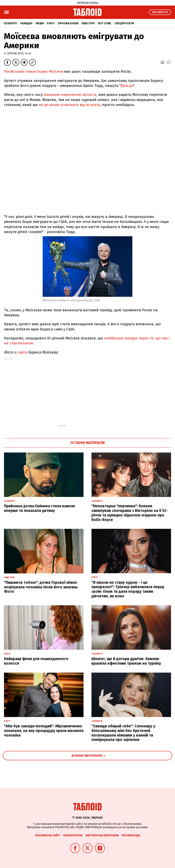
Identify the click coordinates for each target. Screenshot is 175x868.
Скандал (26, 23)
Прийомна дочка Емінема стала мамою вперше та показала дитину (40, 508)
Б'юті (51, 23)
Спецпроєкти (124, 23)
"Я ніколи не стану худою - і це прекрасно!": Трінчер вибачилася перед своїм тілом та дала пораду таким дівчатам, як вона (128, 589)
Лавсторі (88, 23)
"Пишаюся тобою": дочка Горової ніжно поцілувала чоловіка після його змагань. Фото (41, 587)
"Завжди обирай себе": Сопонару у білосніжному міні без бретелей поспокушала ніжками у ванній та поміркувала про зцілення (123, 733)
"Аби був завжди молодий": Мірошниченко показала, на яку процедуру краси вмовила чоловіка (44, 731)
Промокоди (131, 835)
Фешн (40, 23)
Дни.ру (127, 86)
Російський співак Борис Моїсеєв (34, 71)
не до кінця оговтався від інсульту (69, 105)
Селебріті (10, 23)
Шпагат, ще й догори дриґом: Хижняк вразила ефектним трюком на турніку (126, 661)
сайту (22, 352)
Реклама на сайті (47, 835)
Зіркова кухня (68, 23)
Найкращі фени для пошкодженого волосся (36, 661)
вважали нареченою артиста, (71, 95)
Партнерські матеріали (102, 835)
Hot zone (105, 23)
